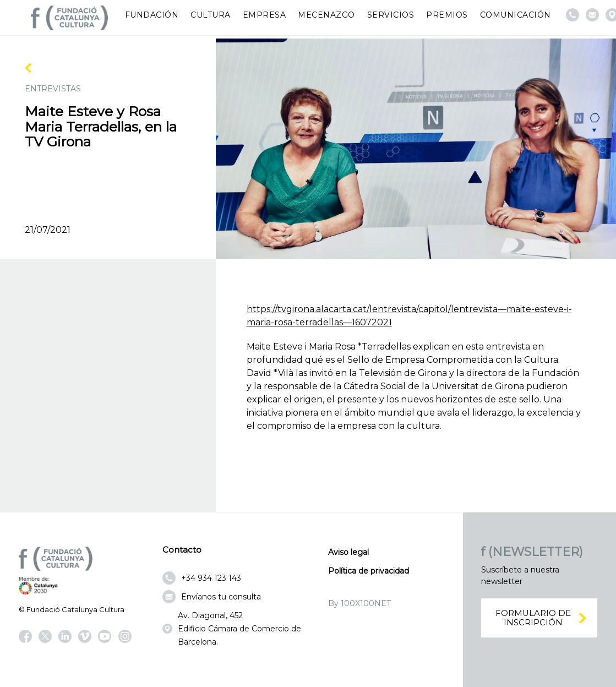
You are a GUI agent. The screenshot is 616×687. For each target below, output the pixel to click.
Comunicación (516, 15)
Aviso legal (348, 552)
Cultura (211, 15)
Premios (447, 15)
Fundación (152, 15)
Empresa (265, 15)
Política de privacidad (369, 571)
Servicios (391, 15)
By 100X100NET (359, 603)
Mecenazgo (326, 15)
